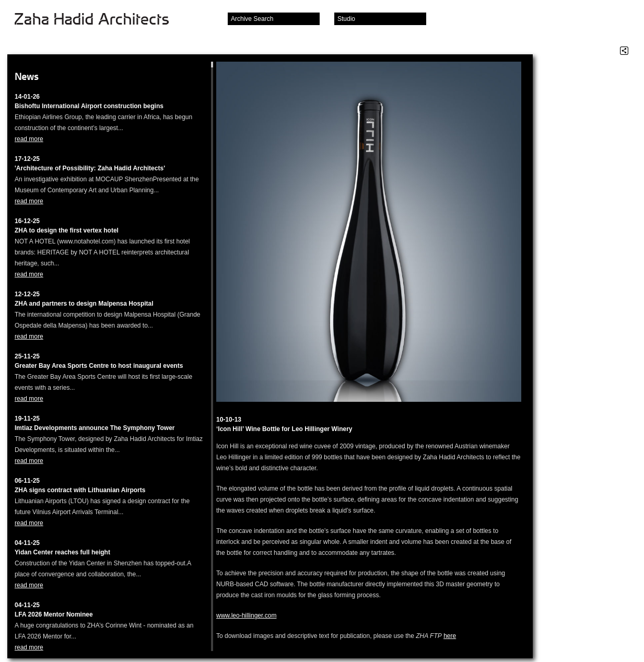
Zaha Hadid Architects (100, 20)
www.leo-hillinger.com (246, 615)
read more (29, 139)
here (450, 636)
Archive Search (252, 19)
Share (624, 51)
